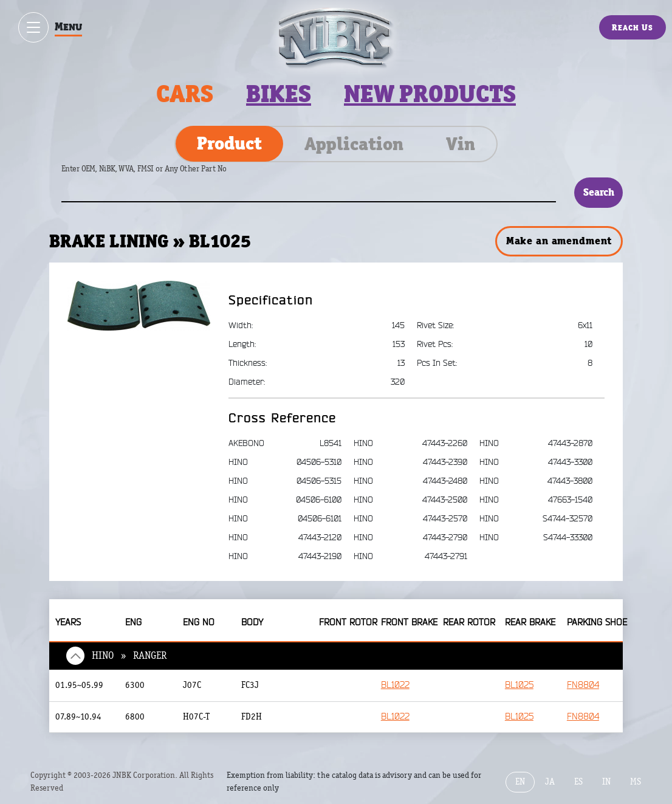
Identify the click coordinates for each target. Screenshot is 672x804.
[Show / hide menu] (33, 27)
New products (430, 94)
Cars (185, 94)
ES (578, 782)
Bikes (279, 94)
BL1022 (395, 685)
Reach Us (633, 27)
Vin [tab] (461, 144)
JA (550, 782)
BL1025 (519, 685)
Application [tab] (354, 144)
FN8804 (583, 685)
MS (636, 782)
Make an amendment (559, 241)
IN (606, 782)
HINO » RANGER (129, 656)
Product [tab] (229, 143)
